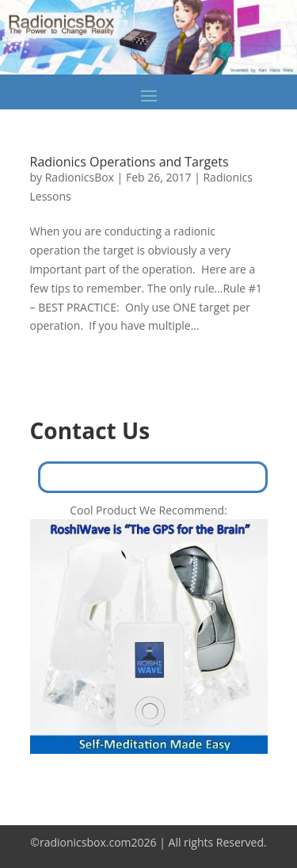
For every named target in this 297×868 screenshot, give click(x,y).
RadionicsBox (80, 177)
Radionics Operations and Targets (129, 162)
